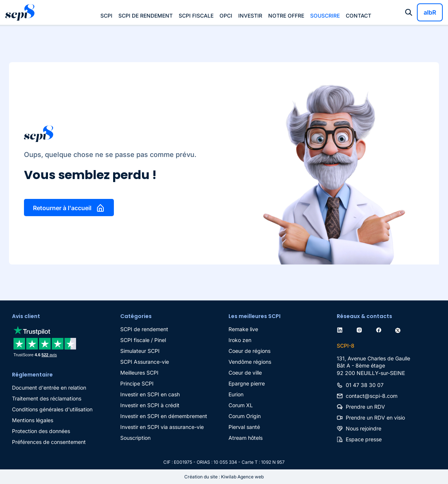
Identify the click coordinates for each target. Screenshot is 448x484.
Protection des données (41, 431)
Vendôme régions (250, 362)
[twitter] (399, 329)
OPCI (226, 16)
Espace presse (364, 439)
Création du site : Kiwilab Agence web (224, 477)
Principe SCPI (137, 383)
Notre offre (286, 16)
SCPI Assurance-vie (145, 362)
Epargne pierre (247, 383)
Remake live (243, 329)
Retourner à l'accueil (62, 208)
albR (430, 12)
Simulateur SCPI (140, 351)
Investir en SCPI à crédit (150, 405)
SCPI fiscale (196, 16)
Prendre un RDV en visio (375, 418)
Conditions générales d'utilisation (52, 409)
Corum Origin (245, 416)
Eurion (236, 394)
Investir (250, 16)
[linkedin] (341, 329)
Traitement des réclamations (47, 398)
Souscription (135, 438)
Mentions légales (33, 420)
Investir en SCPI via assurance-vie (162, 427)
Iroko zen (240, 340)
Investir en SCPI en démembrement (164, 416)
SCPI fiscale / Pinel (143, 340)
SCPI (106, 16)
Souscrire (325, 16)
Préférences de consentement (49, 442)
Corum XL (241, 405)
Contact (358, 16)
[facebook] (380, 329)
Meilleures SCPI (139, 373)
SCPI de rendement (146, 16)
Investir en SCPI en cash (150, 394)
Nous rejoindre (364, 428)
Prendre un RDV (365, 407)
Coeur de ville (245, 373)
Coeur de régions (249, 351)
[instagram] (361, 329)
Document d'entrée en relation (49, 388)
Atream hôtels (246, 438)
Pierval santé (244, 427)
